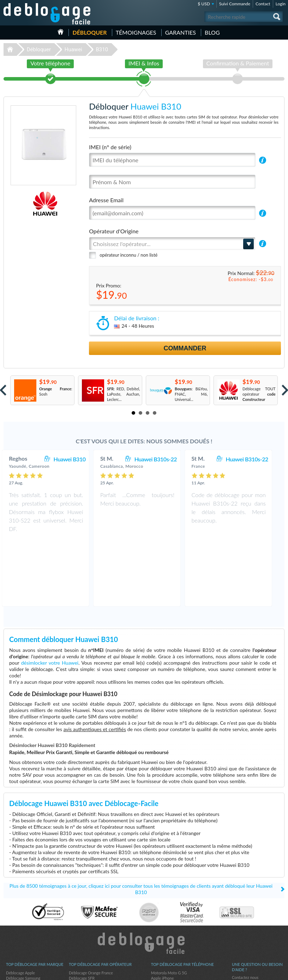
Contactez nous (245, 912)
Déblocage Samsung (23, 913)
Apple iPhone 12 (165, 923)
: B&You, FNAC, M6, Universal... (191, 394)
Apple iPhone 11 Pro (169, 934)
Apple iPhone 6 (164, 944)
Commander (185, 348)
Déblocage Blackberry (25, 923)
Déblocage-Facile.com (144, 878)
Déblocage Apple (20, 907)
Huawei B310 (77, 459)
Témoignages (136, 32)
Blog (212, 32)
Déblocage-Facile (47, 14)
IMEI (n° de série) (110, 147)
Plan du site (242, 928)
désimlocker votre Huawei (50, 597)
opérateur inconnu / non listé (128, 255)
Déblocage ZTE (19, 929)
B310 (102, 49)
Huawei (73, 49)
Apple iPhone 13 (165, 929)
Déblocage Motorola (23, 918)
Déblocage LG (18, 939)
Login (281, 4)
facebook (251, 972)
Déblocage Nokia (20, 944)
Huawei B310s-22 (163, 459)
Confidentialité (244, 923)
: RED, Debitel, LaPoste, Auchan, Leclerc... (124, 394)
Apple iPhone (162, 913)
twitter (265, 972)
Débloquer (89, 32)
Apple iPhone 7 (164, 939)
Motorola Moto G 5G (169, 907)
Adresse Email (106, 200)
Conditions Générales (250, 917)
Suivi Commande (235, 4)
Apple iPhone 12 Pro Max (173, 918)
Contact (263, 4)
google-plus (279, 972)
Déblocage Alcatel (21, 934)
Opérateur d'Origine (114, 231)
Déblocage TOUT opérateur (259, 394)
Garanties (181, 32)
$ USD (204, 4)
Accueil (61, 32)
